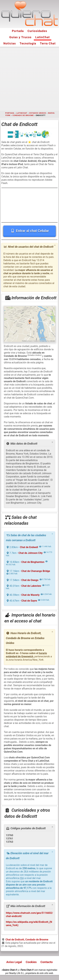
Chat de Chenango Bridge (36, 571)
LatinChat (42, 37)
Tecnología (28, 43)
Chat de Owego (30, 580)
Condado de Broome (23, 115)
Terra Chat (48, 43)
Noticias (10, 43)
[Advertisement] (29, 79)
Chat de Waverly (31, 595)
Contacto (47, 962)
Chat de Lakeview (31, 586)
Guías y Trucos (20, 37)
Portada (18, 31)
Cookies (31, 962)
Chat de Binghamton (33, 562)
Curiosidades (37, 31)
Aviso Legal (14, 962)
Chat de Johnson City (31, 553)
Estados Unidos (38, 113)
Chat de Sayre (29, 601)
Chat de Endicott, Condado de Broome (27, 940)
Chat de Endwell (29, 547)
